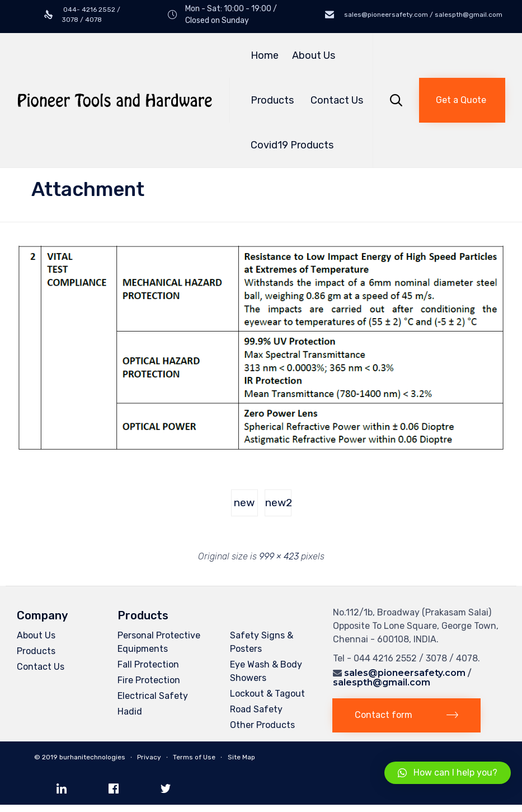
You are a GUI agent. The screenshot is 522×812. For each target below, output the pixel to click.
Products (274, 100)
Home (265, 55)
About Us (314, 55)
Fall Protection (148, 664)
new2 (278, 503)
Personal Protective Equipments (159, 642)
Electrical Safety (153, 696)
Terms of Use (194, 757)
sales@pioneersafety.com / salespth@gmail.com (422, 15)
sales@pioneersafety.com (405, 673)
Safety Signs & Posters (262, 642)
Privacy (149, 757)
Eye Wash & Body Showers (266, 671)
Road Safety (256, 709)
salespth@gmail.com (382, 682)
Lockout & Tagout (267, 694)
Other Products (262, 725)
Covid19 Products (292, 145)
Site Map (241, 757)
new (244, 503)
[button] (462, 100)
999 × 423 (279, 556)
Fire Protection (149, 680)
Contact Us (337, 100)
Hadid (130, 711)
